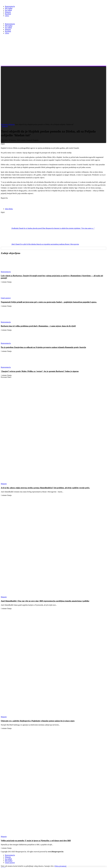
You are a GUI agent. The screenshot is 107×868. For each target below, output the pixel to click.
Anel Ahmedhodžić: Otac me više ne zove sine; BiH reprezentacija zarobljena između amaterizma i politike (45, 601)
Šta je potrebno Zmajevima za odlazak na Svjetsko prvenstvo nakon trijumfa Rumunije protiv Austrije (43, 347)
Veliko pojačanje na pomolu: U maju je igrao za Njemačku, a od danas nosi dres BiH (36, 841)
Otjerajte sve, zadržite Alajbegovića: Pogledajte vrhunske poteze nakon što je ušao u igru (38, 721)
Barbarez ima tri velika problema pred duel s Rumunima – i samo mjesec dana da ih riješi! (38, 326)
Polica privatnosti (60, 866)
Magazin (12, 124)
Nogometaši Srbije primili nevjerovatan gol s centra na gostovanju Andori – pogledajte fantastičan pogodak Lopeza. (49, 302)
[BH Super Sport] (10, 2)
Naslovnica (5, 124)
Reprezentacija (10, 855)
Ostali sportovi (10, 863)
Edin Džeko (9, 209)
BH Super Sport (10, 20)
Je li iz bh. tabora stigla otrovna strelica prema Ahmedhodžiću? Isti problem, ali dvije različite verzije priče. (45, 488)
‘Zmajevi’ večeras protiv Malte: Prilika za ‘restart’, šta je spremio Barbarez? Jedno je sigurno (40, 371)
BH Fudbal (9, 861)
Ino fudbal (8, 859)
